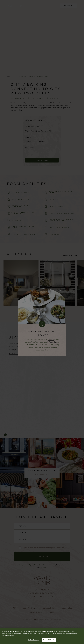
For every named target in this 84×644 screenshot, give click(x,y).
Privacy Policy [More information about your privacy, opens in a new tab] (9, 635)
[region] (42, 636)
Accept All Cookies (49, 640)
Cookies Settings (33, 640)
